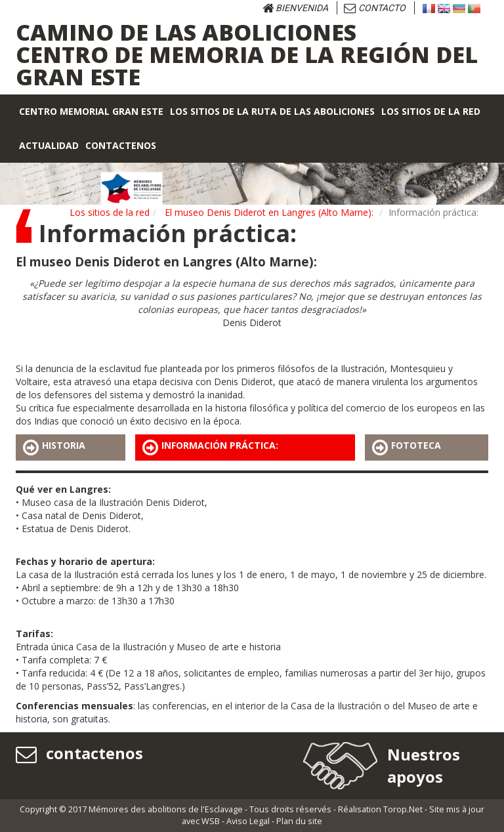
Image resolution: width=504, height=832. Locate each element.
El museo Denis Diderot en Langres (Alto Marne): (269, 212)
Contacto (375, 8)
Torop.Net (403, 809)
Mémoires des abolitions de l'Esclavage (166, 809)
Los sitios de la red (110, 212)
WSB (211, 821)
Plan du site (299, 821)
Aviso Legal (248, 821)
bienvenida (295, 8)
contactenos (79, 753)
